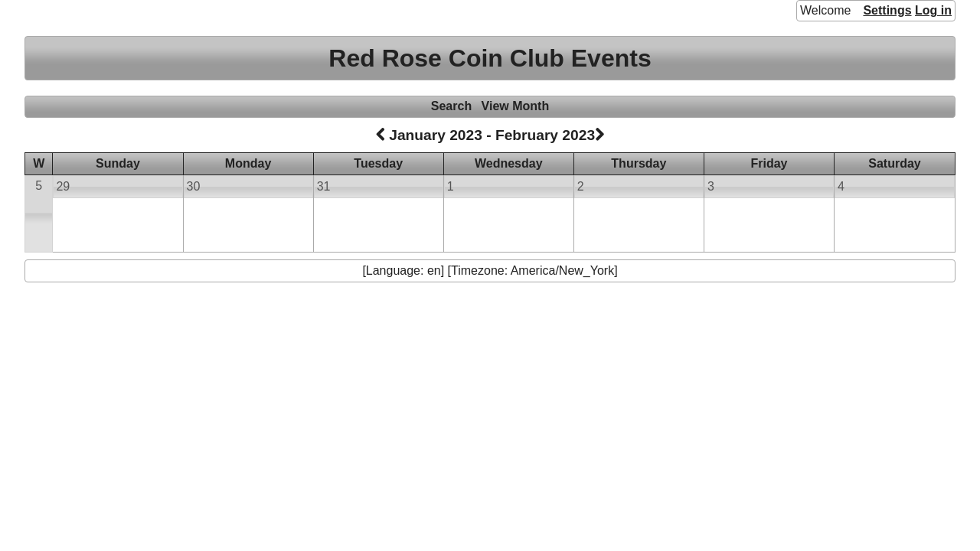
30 (194, 186)
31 (324, 186)
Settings (887, 10)
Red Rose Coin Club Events (490, 58)
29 (63, 186)
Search (451, 106)
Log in (933, 10)
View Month (516, 106)
